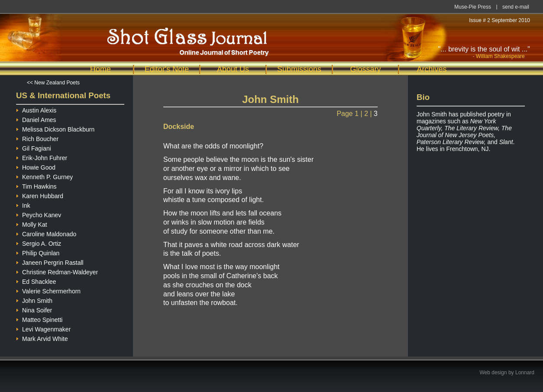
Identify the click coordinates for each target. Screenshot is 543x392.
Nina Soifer (34, 309)
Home (100, 69)
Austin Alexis (36, 109)
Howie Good (36, 166)
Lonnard (525, 373)
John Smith (34, 300)
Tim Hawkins (36, 185)
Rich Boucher (37, 138)
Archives (431, 69)
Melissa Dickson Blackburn (55, 128)
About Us (233, 69)
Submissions (299, 69)
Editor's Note (167, 69)
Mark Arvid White (42, 338)
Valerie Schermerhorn (48, 290)
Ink (23, 204)
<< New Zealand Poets (53, 83)
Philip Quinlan (38, 252)
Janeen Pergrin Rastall (50, 262)
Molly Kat (32, 223)
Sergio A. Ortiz (39, 243)
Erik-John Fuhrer (42, 157)
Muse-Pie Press (473, 7)
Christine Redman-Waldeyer (57, 271)
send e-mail (516, 7)
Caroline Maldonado (46, 233)
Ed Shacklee (36, 281)
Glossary (365, 69)
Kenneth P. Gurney (44, 176)
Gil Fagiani (34, 147)
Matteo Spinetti (39, 319)
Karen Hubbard (40, 195)
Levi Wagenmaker (43, 328)
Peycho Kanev (39, 214)
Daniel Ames (36, 119)
